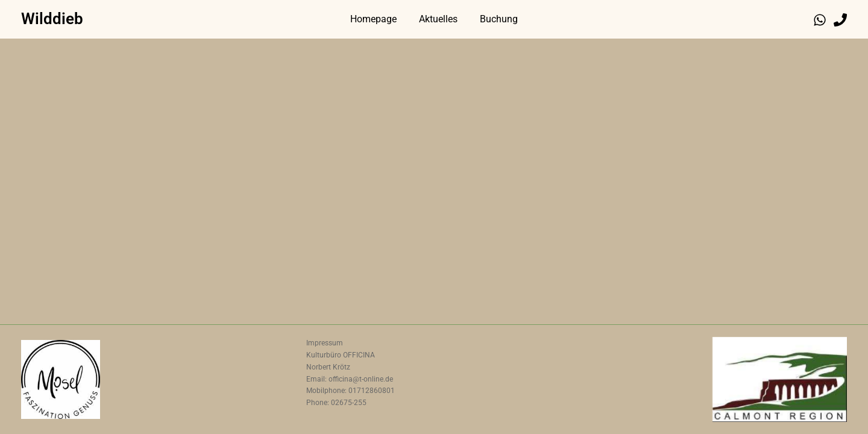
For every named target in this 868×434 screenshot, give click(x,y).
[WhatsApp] (820, 20)
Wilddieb (52, 19)
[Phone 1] (840, 20)
